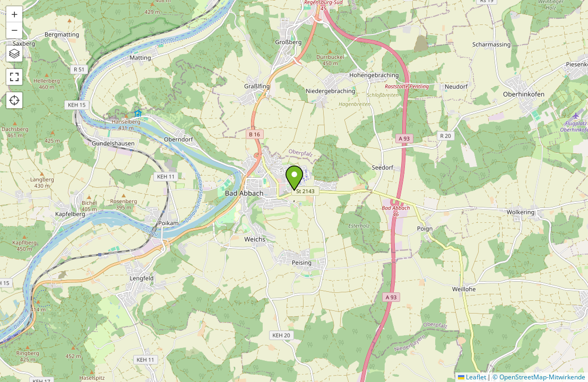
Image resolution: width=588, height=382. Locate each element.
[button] (294, 178)
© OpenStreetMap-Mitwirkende (539, 377)
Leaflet (472, 377)
